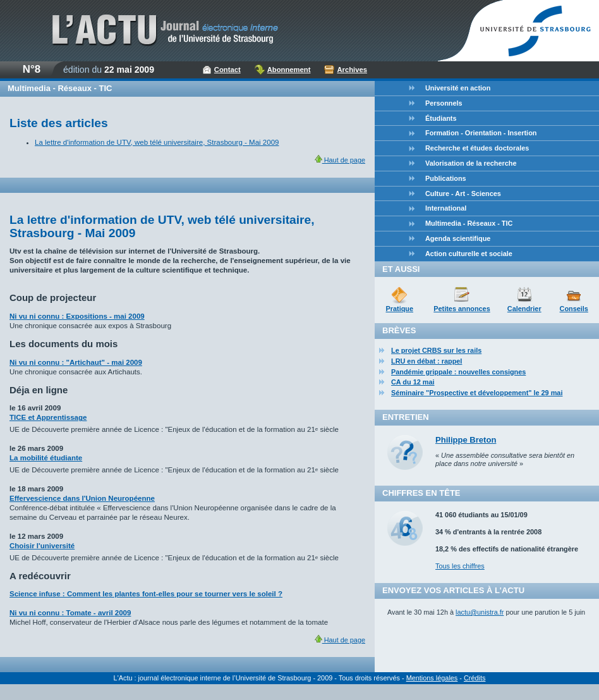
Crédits (475, 678)
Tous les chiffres (460, 566)
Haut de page (340, 160)
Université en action (458, 88)
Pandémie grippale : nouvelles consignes (458, 372)
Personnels (444, 103)
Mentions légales (432, 678)
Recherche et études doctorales (477, 148)
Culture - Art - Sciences (463, 193)
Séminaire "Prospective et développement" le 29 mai (477, 393)
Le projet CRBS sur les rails (436, 350)
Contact (227, 70)
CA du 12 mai (413, 382)
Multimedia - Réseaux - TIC (469, 223)
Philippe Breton (466, 440)
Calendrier (524, 309)
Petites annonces (462, 309)
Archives (352, 70)
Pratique (399, 309)
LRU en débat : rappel (427, 361)
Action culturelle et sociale (469, 254)
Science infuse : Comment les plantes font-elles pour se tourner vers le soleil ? (146, 594)
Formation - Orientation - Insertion (481, 133)
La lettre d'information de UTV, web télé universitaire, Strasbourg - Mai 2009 (157, 142)
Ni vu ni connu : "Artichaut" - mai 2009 (76, 362)
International (446, 208)
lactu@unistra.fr (480, 612)
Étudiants (441, 118)
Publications (446, 178)
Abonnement (289, 70)
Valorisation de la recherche (471, 163)
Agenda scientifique (458, 238)
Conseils (574, 309)
